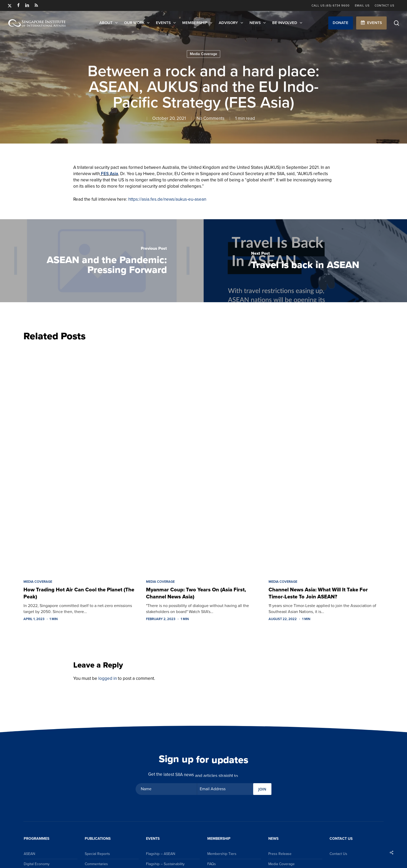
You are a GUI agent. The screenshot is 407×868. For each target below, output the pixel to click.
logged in (108, 678)
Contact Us (338, 854)
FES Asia (110, 174)
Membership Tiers (222, 854)
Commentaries (96, 864)
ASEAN (29, 854)
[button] (341, 23)
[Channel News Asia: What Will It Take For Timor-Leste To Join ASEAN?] (326, 459)
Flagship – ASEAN (161, 854)
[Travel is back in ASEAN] (305, 261)
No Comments (211, 118)
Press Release (280, 854)
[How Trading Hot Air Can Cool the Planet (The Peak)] (81, 459)
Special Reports (97, 854)
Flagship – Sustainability (165, 864)
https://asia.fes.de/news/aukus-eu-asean (167, 199)
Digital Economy (37, 864)
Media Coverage (203, 54)
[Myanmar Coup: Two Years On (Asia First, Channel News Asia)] (203, 459)
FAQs (212, 864)
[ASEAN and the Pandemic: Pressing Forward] (102, 261)
